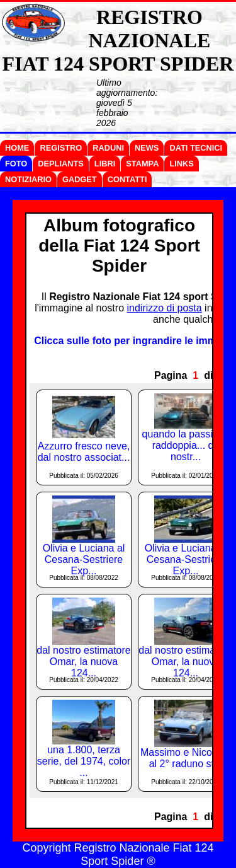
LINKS (181, 164)
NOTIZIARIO (28, 179)
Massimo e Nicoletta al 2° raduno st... (186, 758)
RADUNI (108, 148)
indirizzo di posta (164, 308)
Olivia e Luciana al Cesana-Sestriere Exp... (84, 559)
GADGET (80, 179)
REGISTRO (61, 148)
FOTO (16, 164)
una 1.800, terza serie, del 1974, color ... (84, 761)
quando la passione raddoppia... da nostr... (186, 445)
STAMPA (142, 164)
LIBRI (105, 164)
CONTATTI (127, 179)
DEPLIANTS (61, 164)
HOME (17, 148)
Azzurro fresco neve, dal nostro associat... (84, 452)
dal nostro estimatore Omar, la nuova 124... (83, 662)
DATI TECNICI (196, 148)
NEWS (147, 148)
